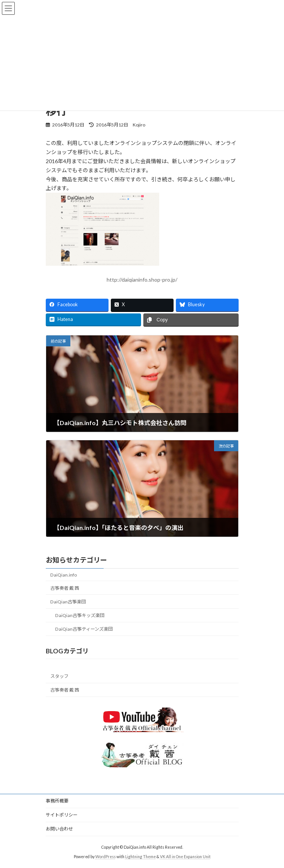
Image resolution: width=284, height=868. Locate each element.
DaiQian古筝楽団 (68, 602)
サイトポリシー (62, 815)
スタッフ (59, 676)
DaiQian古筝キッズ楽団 (79, 615)
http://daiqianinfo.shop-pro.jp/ (142, 280)
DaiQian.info (64, 574)
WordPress (106, 856)
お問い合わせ (59, 829)
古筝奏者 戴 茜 (65, 588)
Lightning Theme (140, 856)
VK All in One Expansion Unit (185, 856)
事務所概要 (57, 801)
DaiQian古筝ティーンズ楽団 (84, 629)
